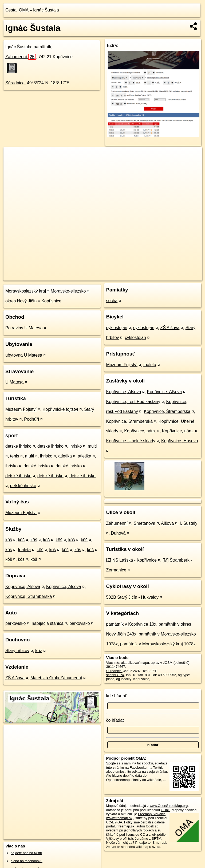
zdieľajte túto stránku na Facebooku (137, 765)
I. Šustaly (188, 523)
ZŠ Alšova (15, 678)
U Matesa (14, 382)
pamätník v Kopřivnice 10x (131, 624)
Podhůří (31, 419)
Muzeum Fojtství (21, 409)
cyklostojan (117, 328)
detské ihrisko (18, 446)
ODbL (165, 810)
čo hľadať (115, 720)
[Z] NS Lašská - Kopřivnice (131, 560)
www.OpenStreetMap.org (169, 806)
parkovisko (15, 623)
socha (112, 301)
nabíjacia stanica (48, 623)
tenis (15, 456)
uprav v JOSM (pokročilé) (170, 663)
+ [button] (13, 156)
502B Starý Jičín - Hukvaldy (133, 597)
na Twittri (155, 768)
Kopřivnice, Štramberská (29, 596)
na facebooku (143, 763)
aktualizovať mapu (135, 663)
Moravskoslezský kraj (26, 291)
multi (92, 446)
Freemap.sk (138, 276)
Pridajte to (143, 843)
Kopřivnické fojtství (60, 409)
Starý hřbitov (17, 651)
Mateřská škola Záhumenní (56, 678)
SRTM (156, 839)
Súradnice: (16, 83)
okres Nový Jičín (21, 301)
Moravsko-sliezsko (68, 291)
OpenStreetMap (110, 276)
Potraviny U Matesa (24, 328)
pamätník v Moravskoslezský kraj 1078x (158, 644)
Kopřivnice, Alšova (23, 587)
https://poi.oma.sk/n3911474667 (178, 276)
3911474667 (116, 667)
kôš (9, 540)
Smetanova (145, 523)
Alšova (167, 523)
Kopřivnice (51, 301)
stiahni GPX (115, 675)
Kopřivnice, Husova (180, 441)
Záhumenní (21, 57)
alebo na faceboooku (27, 861)
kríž (39, 651)
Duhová (118, 533)
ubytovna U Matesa (24, 355)
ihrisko (76, 446)
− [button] (13, 164)
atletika (65, 456)
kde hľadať (117, 696)
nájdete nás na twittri (26, 853)
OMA (24, 10)
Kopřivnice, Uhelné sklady (131, 441)
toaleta (24, 550)
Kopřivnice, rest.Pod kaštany (133, 402)
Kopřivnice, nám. (140, 431)
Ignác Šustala (46, 10)
